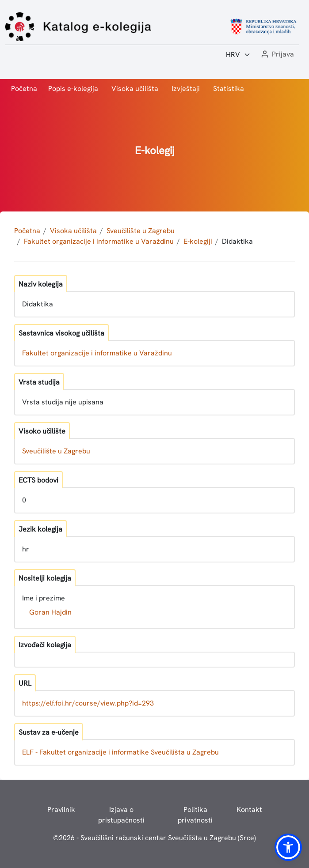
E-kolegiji (198, 241)
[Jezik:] (238, 55)
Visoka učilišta (135, 89)
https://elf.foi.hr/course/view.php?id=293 (88, 703)
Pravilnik (61, 810)
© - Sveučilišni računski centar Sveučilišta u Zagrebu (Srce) (154, 838)
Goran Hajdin (50, 612)
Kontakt (249, 810)
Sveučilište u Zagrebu (141, 231)
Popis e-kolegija (73, 89)
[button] (277, 55)
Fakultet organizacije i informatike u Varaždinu (99, 241)
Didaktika (237, 241)
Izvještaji (186, 89)
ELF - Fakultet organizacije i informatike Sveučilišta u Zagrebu (120, 752)
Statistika (229, 89)
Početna (24, 89)
